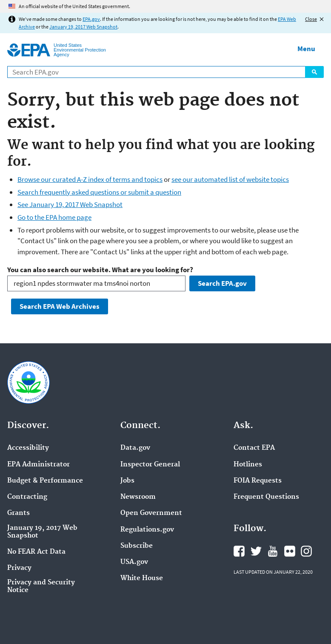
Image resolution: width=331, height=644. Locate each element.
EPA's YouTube (273, 551)
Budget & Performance (45, 481)
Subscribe (137, 546)
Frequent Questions (266, 497)
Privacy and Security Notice (41, 586)
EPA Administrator (39, 465)
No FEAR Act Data (36, 552)
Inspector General (150, 465)
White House (142, 578)
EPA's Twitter (256, 551)
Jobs (127, 481)
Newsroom (138, 497)
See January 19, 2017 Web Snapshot (70, 204)
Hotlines (248, 465)
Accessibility (28, 448)
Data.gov (135, 448)
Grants (19, 513)
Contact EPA (254, 448)
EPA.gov (91, 19)
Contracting (27, 497)
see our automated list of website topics (230, 179)
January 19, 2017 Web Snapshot (83, 27)
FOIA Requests (258, 481)
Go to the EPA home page (54, 217)
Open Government (151, 513)
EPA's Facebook (239, 551)
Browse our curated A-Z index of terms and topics (90, 179)
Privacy (19, 568)
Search (314, 72)
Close (311, 19)
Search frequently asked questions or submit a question (99, 192)
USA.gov (134, 562)
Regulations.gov (147, 530)
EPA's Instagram (306, 551)
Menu (306, 49)
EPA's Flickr (290, 551)
